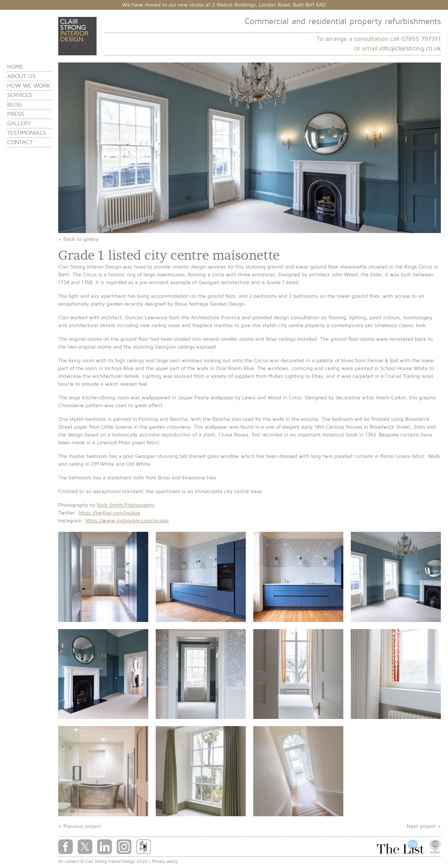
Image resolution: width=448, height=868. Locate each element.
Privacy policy (165, 861)
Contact (20, 142)
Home (15, 67)
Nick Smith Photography (126, 505)
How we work (29, 86)
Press (16, 114)
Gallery (19, 124)
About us (21, 76)
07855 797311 (421, 39)
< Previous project (80, 826)
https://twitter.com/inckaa (109, 513)
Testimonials (26, 133)
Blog (14, 105)
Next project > (424, 826)
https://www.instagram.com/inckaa (127, 521)
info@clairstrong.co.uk (410, 48)
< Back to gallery (78, 239)
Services (20, 95)
